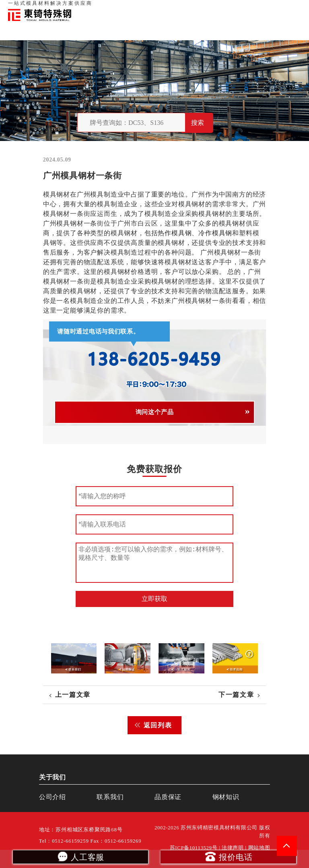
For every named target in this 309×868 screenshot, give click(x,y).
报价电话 (228, 856)
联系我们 (237, 8)
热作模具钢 (175, 233)
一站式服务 (265, 8)
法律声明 (233, 848)
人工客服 (80, 856)
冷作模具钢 (215, 233)
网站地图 (259, 848)
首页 (168, 8)
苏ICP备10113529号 (194, 848)
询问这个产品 (155, 412)
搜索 (198, 123)
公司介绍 (53, 797)
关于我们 (187, 8)
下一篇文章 (236, 695)
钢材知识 (293, 8)
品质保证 (212, 8)
